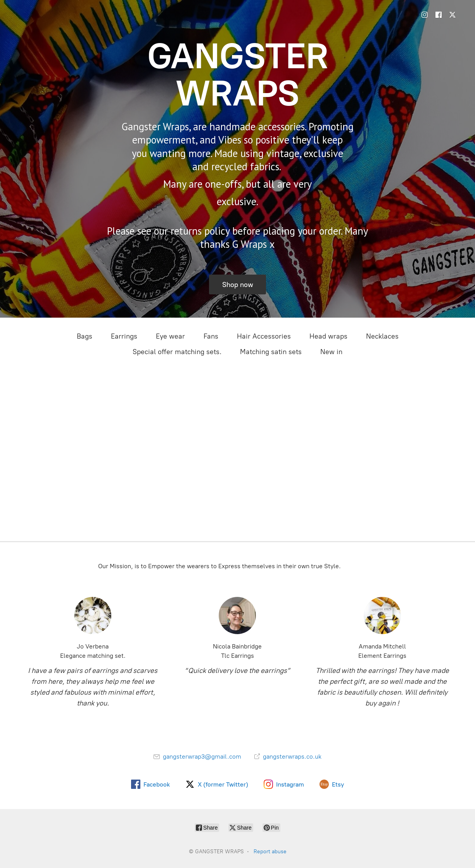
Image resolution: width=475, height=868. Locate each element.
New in (331, 352)
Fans (211, 336)
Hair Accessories (264, 336)
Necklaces (382, 336)
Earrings (124, 336)
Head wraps (328, 336)
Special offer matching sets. (177, 352)
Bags (85, 336)
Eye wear (170, 336)
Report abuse (270, 852)
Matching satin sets (271, 352)
